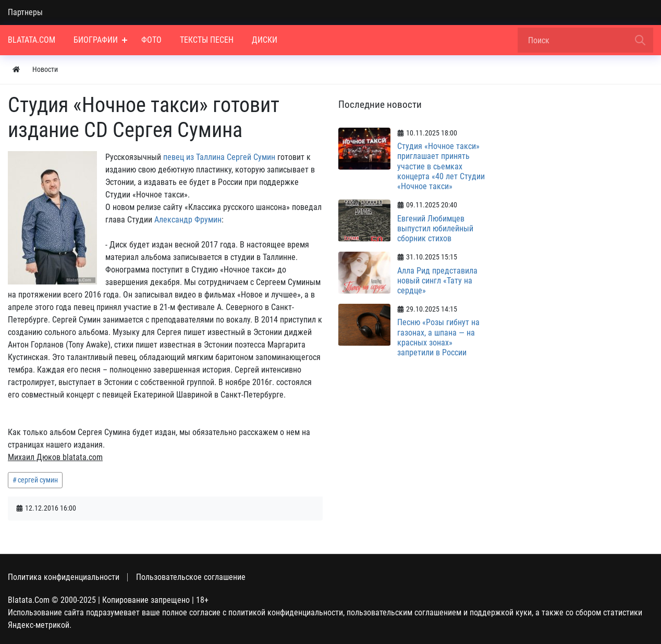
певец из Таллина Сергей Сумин (219, 157)
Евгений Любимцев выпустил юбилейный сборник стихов (435, 228)
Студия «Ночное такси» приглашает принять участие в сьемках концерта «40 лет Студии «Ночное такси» (441, 166)
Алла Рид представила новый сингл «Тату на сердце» (437, 281)
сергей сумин (38, 480)
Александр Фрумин (188, 220)
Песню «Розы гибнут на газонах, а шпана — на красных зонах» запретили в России (438, 337)
